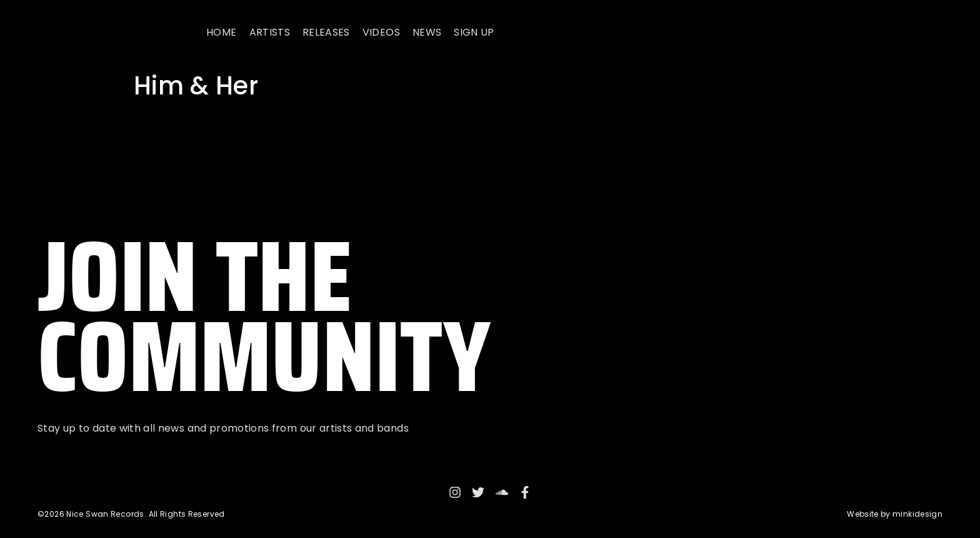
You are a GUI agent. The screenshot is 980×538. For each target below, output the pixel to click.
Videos (381, 32)
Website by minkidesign (895, 514)
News (427, 32)
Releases (326, 32)
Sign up (474, 32)
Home (221, 32)
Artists (270, 32)
